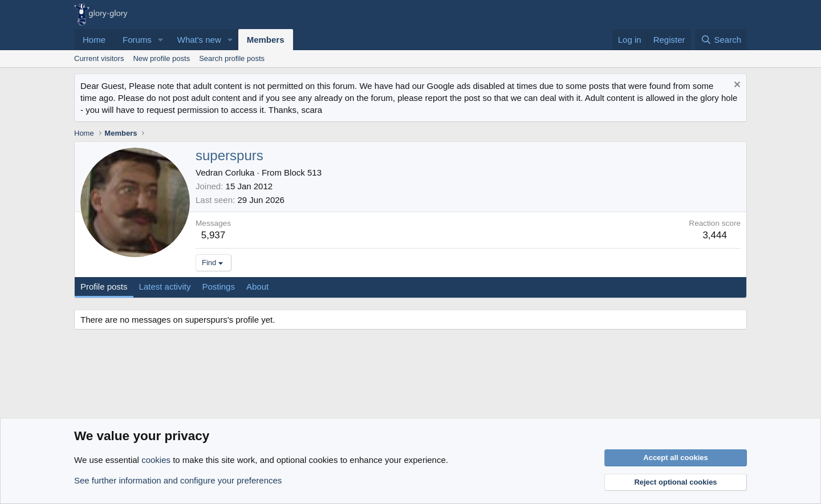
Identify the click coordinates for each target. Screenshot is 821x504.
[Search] (721, 40)
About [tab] (257, 286)
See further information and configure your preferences (178, 480)
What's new (199, 40)
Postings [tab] (218, 286)
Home (94, 40)
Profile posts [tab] (104, 286)
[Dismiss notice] (736, 86)
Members (266, 40)
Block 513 (303, 172)
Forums (137, 40)
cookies (156, 460)
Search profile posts (232, 58)
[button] (161, 40)
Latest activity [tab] (165, 286)
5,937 (214, 235)
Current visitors (99, 58)
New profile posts (161, 58)
